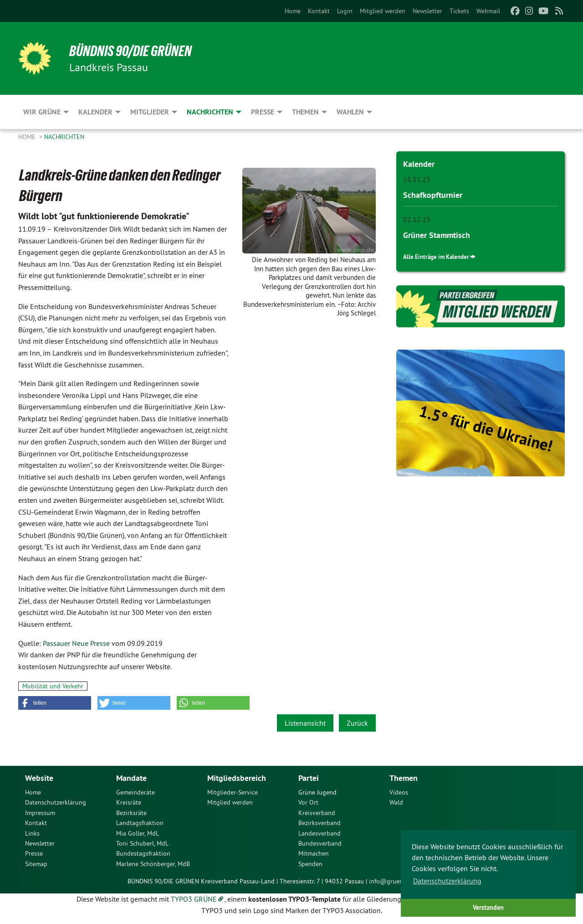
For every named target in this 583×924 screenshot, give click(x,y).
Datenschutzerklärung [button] (447, 881)
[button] (55, 703)
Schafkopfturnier (433, 194)
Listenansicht (305, 723)
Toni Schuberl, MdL (142, 843)
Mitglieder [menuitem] (150, 112)
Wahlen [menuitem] (350, 112)
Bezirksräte (131, 813)
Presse (34, 853)
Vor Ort (308, 802)
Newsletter (427, 11)
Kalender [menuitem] (95, 112)
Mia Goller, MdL (138, 833)
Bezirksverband (320, 823)
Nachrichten (64, 137)
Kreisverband (317, 813)
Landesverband (320, 833)
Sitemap (36, 864)
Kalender (419, 164)
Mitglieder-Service (233, 792)
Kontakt (319, 11)
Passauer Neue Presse (76, 643)
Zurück (357, 723)
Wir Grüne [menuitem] (42, 112)
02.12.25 (417, 219)
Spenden (310, 864)
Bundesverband (320, 843)
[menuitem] (293, 11)
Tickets (459, 11)
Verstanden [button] (488, 907)
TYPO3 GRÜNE (194, 899)
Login (345, 11)
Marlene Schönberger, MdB (153, 864)
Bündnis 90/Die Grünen (130, 51)
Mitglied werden (383, 11)
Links (32, 833)
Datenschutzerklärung (56, 802)
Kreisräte (129, 802)
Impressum (40, 813)
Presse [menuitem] (263, 112)
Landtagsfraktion (140, 823)
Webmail (488, 11)
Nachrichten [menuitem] (210, 112)
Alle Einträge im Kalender (436, 256)
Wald (396, 802)
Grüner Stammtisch (437, 235)
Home (293, 11)
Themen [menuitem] (305, 112)
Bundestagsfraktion (143, 853)
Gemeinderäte (136, 792)
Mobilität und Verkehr (53, 686)
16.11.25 (417, 179)
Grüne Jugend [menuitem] (317, 792)
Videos (399, 792)
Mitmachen (314, 853)
